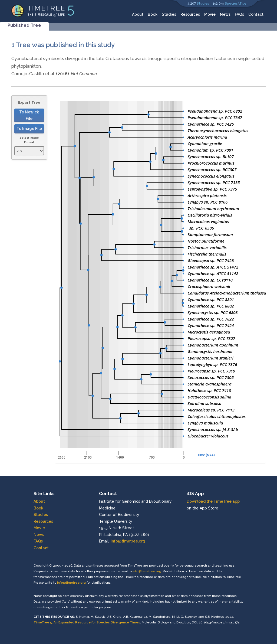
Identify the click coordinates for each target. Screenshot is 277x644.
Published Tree (24, 25)
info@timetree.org (128, 541)
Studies (203, 4)
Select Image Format (29, 140)
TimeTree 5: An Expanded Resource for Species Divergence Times (87, 622)
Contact (256, 14)
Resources (190, 14)
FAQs (239, 14)
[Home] (43, 10)
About (138, 14)
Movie (210, 14)
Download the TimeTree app (213, 501)
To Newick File (29, 115)
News (225, 14)
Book (153, 14)
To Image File (29, 129)
